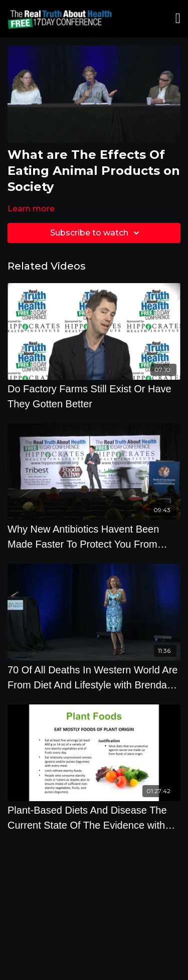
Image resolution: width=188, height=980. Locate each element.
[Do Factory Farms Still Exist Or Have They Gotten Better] (94, 396)
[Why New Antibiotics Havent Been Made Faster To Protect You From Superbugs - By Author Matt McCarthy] (94, 537)
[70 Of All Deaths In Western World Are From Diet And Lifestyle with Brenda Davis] (94, 677)
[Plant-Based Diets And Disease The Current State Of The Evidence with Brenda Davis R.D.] (94, 818)
